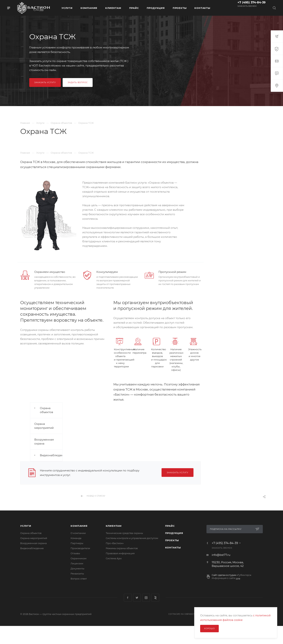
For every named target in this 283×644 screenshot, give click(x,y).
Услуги (26, 526)
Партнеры (77, 543)
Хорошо (209, 628)
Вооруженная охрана (33, 543)
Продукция (174, 533)
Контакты (173, 548)
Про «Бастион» (115, 543)
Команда (76, 538)
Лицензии (77, 563)
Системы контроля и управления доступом (132, 538)
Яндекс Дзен (155, 598)
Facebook (128, 598)
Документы (77, 568)
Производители (80, 548)
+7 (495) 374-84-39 (252, 2)
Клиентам (114, 526)
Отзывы (75, 553)
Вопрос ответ (79, 579)
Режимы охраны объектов (122, 548)
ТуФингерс (244, 575)
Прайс (170, 526)
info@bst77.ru (221, 555)
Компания (79, 526)
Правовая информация (120, 553)
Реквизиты (77, 574)
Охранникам (79, 558)
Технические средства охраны (124, 533)
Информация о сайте (224, 578)
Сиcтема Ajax (114, 558)
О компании (78, 533)
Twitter (137, 598)
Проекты (172, 540)
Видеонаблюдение (32, 548)
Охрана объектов (31, 533)
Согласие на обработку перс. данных (192, 614)
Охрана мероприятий (34, 538)
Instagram (146, 598)
